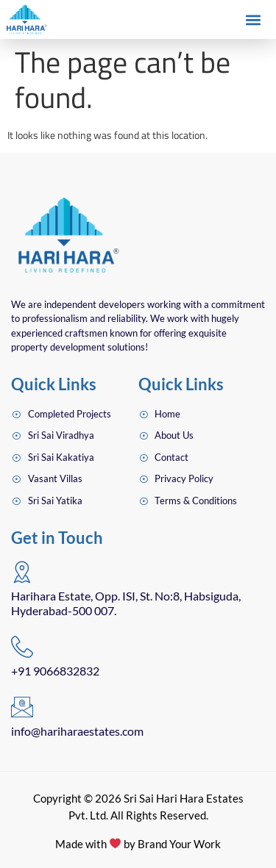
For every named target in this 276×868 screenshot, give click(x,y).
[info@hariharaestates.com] (22, 707)
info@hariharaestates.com (77, 731)
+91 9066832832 (55, 671)
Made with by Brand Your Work (138, 844)
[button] (253, 20)
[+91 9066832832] (22, 647)
